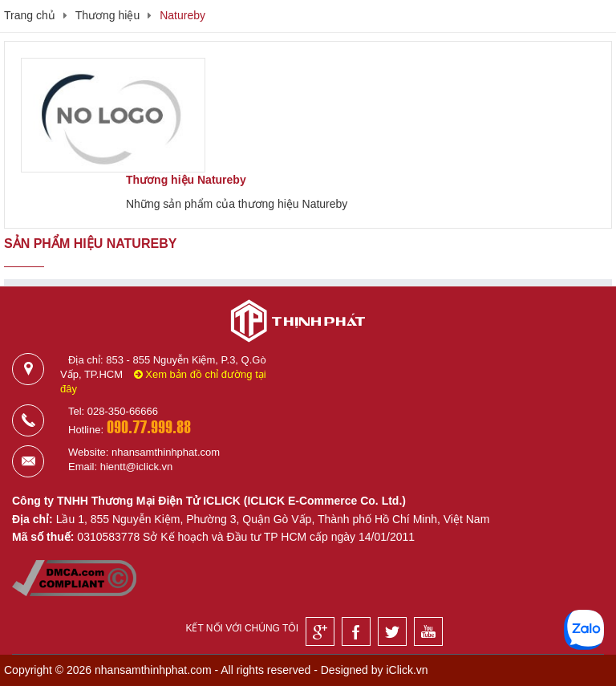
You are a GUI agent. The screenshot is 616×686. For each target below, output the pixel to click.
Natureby (182, 15)
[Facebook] (356, 631)
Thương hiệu (107, 15)
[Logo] (298, 348)
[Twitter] (392, 631)
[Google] (320, 631)
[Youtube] (428, 631)
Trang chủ (30, 15)
